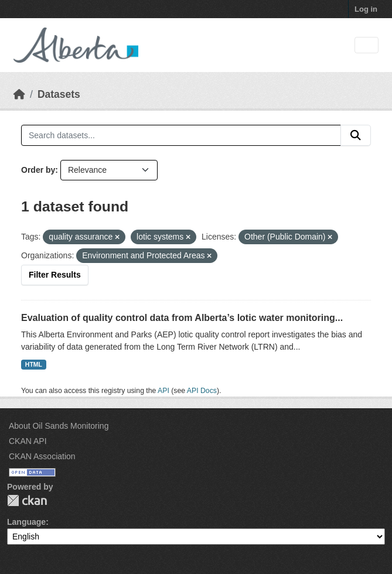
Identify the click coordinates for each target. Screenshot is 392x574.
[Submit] (356, 135)
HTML (34, 364)
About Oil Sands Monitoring (59, 426)
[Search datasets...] (181, 135)
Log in (366, 9)
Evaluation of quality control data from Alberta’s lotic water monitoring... (182, 318)
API (163, 391)
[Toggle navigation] (367, 45)
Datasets (59, 94)
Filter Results (55, 275)
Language (26, 522)
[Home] (19, 94)
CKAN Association (42, 456)
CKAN (27, 500)
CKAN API (28, 441)
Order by (38, 170)
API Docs (202, 391)
